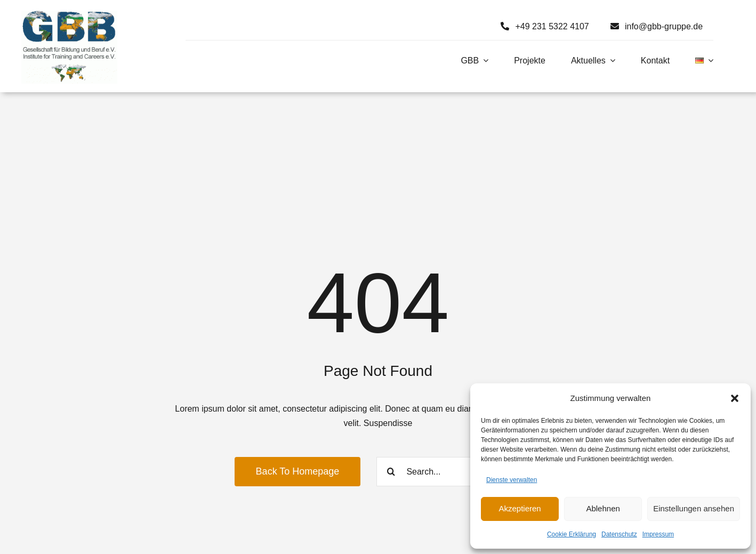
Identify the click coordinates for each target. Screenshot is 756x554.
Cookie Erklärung (572, 534)
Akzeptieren (520, 508)
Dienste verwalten (512, 480)
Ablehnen (603, 508)
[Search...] (449, 472)
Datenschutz (619, 534)
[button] (735, 398)
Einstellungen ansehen (694, 508)
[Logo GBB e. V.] (69, 15)
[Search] (391, 472)
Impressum (658, 534)
